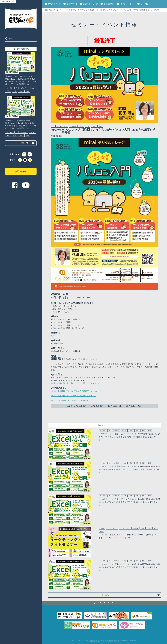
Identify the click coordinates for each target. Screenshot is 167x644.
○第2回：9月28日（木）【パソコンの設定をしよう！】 (73, 396)
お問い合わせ (21, 171)
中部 (14, 91)
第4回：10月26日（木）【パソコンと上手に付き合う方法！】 (76, 383)
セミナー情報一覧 (21, 143)
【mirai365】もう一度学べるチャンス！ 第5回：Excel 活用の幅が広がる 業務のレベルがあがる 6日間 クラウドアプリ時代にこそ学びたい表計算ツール (21, 80)
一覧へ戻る (104, 595)
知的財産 (24, 88)
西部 (8, 91)
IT (17, 88)
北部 (27, 91)
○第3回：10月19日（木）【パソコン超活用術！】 (71, 401)
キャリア (10, 88)
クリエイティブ (62, 126)
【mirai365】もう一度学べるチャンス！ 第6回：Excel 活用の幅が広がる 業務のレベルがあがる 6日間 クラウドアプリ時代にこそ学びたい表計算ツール (21, 124)
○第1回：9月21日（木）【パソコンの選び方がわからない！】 (76, 391)
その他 (32, 88)
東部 (21, 91)
